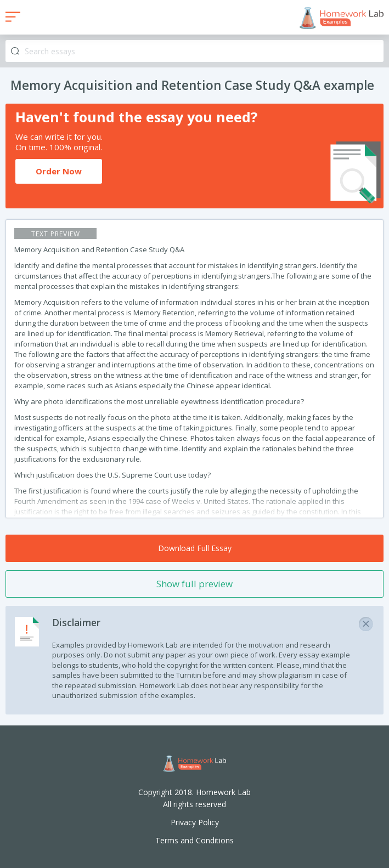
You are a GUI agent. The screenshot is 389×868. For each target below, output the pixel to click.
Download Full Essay (195, 548)
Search (15, 51)
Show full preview (194, 584)
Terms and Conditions (194, 840)
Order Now (59, 171)
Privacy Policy (195, 822)
